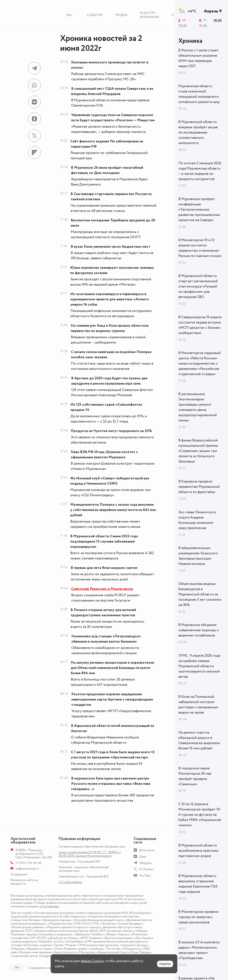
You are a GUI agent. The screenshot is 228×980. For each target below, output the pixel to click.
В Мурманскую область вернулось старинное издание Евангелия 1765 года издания (198, 884)
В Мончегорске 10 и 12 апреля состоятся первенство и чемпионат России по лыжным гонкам (200, 248)
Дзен (143, 857)
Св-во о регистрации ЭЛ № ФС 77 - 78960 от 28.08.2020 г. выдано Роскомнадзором (90, 854)
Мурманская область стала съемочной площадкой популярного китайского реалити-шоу (199, 94)
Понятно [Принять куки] (165, 964)
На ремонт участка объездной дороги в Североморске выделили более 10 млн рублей (199, 740)
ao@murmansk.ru (27, 869)
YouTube (145, 876)
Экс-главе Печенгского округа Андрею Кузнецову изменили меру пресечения (197, 520)
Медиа (121, 15)
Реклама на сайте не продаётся (24, 882)
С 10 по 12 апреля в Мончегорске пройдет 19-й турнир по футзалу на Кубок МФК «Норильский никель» (200, 815)
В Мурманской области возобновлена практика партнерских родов (198, 851)
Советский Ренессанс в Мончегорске (102, 589)
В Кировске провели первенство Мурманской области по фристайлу (199, 487)
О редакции (19, 874)
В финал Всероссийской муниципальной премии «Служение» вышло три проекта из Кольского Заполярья (198, 451)
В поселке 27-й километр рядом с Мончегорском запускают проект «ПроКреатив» (199, 950)
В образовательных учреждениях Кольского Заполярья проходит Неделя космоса (198, 556)
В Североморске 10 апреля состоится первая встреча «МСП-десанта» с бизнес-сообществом (200, 325)
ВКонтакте (147, 850)
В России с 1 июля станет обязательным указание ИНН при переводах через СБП (199, 58)
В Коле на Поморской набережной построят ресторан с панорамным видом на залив (198, 705)
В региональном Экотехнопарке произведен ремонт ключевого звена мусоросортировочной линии (197, 407)
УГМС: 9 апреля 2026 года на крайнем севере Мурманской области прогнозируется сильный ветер (199, 666)
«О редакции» (49, 906)
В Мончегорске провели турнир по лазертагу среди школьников (198, 917)
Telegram (145, 863)
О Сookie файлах (70, 882)
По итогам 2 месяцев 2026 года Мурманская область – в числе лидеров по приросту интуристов (200, 171)
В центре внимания (149, 15)
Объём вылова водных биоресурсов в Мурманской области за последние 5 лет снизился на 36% (200, 594)
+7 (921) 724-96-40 (28, 863)
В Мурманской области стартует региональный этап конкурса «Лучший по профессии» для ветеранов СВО (198, 286)
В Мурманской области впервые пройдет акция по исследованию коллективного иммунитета (198, 132)
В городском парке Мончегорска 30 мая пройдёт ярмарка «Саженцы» (195, 776)
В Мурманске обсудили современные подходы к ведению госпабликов (199, 630)
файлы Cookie (92, 961)
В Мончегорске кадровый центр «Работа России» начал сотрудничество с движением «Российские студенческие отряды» (199, 364)
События (95, 15)
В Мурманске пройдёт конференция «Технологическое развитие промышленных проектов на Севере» (199, 210)
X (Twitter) (146, 869)
